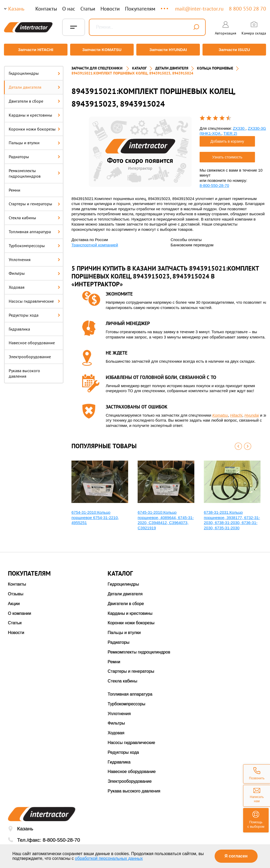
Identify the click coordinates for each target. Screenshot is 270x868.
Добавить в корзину (227, 139)
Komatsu (220, 413)
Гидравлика (19, 326)
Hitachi (236, 413)
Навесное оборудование (32, 340)
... (165, 6)
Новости (110, 9)
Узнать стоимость (227, 154)
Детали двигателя (34, 85)
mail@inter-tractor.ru (199, 9)
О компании (20, 611)
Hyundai (252, 413)
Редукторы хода (34, 312)
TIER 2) (230, 131)
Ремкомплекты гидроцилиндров (34, 171)
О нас (69, 9)
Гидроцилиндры (34, 71)
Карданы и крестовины (34, 112)
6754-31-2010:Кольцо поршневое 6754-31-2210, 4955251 (95, 515)
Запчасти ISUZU (235, 50)
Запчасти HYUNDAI (168, 50)
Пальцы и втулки (34, 140)
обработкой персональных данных (109, 858)
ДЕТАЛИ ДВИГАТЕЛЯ (172, 66)
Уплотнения (34, 257)
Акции (14, 601)
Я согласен (236, 856)
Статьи (88, 9)
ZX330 (239, 126)
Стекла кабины (34, 215)
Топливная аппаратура (34, 229)
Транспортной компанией (95, 242)
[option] (140, 149)
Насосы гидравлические (34, 299)
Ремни (15, 187)
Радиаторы (34, 154)
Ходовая (34, 285)
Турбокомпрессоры (34, 243)
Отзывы (16, 592)
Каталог (139, 66)
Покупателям (140, 9)
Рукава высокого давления (24, 371)
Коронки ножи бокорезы (34, 126)
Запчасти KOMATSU (102, 50)
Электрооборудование (30, 354)
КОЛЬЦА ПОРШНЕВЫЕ (215, 66)
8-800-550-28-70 (214, 183)
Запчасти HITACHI (35, 50)
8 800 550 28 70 (247, 9)
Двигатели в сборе (34, 99)
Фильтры (34, 271)
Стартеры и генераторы (34, 201)
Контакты (46, 9)
